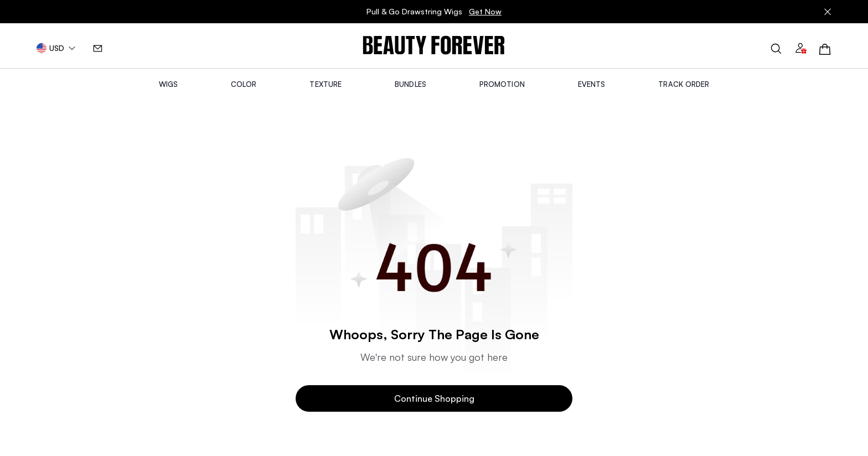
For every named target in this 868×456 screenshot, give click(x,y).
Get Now (485, 11)
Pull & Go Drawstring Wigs (434, 12)
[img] (434, 46)
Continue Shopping (434, 398)
